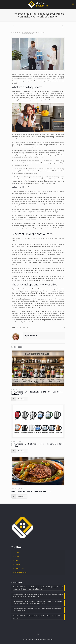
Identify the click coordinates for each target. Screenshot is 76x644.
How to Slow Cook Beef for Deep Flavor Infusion (31, 491)
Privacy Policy (19, 568)
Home (17, 552)
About (17, 556)
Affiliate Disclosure (21, 572)
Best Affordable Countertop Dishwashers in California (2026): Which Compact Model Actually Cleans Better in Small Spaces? (38, 588)
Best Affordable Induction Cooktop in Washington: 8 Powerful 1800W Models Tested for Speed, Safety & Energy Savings (38, 595)
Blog (17, 560)
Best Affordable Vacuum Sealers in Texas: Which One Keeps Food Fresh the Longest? (37, 617)
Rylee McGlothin (27, 33)
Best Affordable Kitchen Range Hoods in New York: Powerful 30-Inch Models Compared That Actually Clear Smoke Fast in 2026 (38, 602)
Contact (18, 564)
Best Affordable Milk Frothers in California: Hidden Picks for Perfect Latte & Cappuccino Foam (37, 610)
